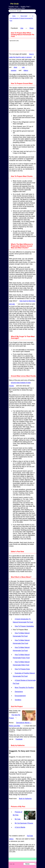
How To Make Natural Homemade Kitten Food (21, 663)
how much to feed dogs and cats (22, 302)
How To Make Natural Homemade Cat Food (21, 649)
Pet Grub (14, 4)
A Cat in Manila (20, 827)
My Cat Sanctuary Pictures (24, 823)
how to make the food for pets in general (21, 56)
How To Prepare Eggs (22, 669)
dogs (15, 67)
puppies (14, 70)
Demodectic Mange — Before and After (20, 724)
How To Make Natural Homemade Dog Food (21, 642)
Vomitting (18, 700)
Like (22, 28)
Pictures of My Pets (17, 813)
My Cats (18, 819)
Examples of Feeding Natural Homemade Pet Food (24, 675)
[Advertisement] (23, 46)
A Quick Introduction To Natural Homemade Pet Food (21, 18)
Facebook (19, 739)
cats (23, 67)
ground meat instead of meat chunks (20, 384)
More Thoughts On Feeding (24, 688)
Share (32, 28)
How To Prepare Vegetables (24, 626)
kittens (26, 70)
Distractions (19, 692)
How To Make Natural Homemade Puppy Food (21, 656)
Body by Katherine (25, 799)
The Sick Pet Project (15, 716)
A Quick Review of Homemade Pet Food (24, 682)
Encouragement (20, 696)
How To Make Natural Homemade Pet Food (21, 635)
